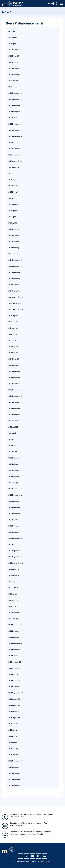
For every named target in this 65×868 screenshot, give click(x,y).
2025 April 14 (13, 211)
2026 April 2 (13, 44)
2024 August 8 (14, 316)
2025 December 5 (15, 105)
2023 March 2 (13, 445)
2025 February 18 (15, 241)
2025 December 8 (15, 99)
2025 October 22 (15, 142)
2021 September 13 (16, 693)
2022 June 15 (13, 588)
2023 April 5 (13, 433)
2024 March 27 (14, 359)
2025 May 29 (13, 186)
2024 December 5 (15, 266)
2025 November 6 (15, 136)
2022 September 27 (16, 551)
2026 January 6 (14, 87)
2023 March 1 (13, 452)
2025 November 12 (15, 118)
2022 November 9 (15, 538)
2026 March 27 (14, 56)
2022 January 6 (14, 619)
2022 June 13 (13, 600)
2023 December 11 (15, 384)
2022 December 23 (15, 495)
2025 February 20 (15, 235)
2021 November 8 (15, 656)
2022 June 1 (13, 606)
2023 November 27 (15, 402)
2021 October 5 (14, 680)
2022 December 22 (15, 501)
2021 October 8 (14, 668)
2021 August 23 (14, 705)
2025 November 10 (15, 130)
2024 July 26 (13, 322)
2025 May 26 (13, 192)
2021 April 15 (13, 742)
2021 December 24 (15, 625)
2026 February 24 (15, 68)
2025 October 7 (14, 155)
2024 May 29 (13, 353)
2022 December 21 (15, 507)
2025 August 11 (14, 167)
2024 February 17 (15, 365)
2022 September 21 (16, 557)
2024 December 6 (15, 260)
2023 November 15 (15, 415)
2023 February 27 (15, 458)
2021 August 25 (14, 699)
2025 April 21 (13, 204)
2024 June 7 (13, 340)
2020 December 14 (15, 767)
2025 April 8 (13, 217)
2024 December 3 (15, 272)
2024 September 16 (16, 309)
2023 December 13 (15, 377)
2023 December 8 (15, 390)
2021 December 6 (15, 643)
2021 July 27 (13, 724)
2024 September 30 (16, 291)
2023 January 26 (14, 483)
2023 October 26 (15, 421)
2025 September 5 (15, 161)
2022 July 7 (13, 582)
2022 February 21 (15, 612)
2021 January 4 (14, 755)
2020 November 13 (15, 779)
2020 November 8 (15, 786)
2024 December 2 (15, 279)
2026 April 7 (13, 37)
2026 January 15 (14, 81)
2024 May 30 (13, 347)
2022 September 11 (16, 563)
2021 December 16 (15, 637)
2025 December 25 (15, 93)
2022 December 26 (15, 489)
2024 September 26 (16, 297)
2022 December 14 (15, 526)
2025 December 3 (15, 112)
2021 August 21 (14, 711)
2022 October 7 (14, 544)
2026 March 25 (14, 62)
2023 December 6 (15, 396)
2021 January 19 (14, 748)
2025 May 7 (13, 198)
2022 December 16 (15, 520)
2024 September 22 (16, 303)
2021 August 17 (14, 718)
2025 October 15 (15, 149)
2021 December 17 (15, 631)
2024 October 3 (14, 285)
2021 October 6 (14, 674)
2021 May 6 (13, 736)
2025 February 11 (15, 248)
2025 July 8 (13, 173)
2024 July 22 (13, 328)
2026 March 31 (14, 50)
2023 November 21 (15, 408)
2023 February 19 (15, 464)
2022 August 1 (14, 575)
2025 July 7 (13, 180)
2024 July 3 (13, 334)
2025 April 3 (13, 223)
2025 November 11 (15, 124)
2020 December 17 (15, 761)
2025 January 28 (14, 254)
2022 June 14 (13, 594)
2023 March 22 (14, 439)
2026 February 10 (15, 74)
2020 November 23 (15, 773)
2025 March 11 (14, 229)
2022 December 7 (15, 532)
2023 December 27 (15, 371)
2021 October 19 (15, 662)
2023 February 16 (15, 470)
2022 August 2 (14, 569)
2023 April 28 (13, 427)
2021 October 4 (14, 687)
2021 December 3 (15, 650)
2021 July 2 (13, 730)
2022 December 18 (15, 514)
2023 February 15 (15, 476)
